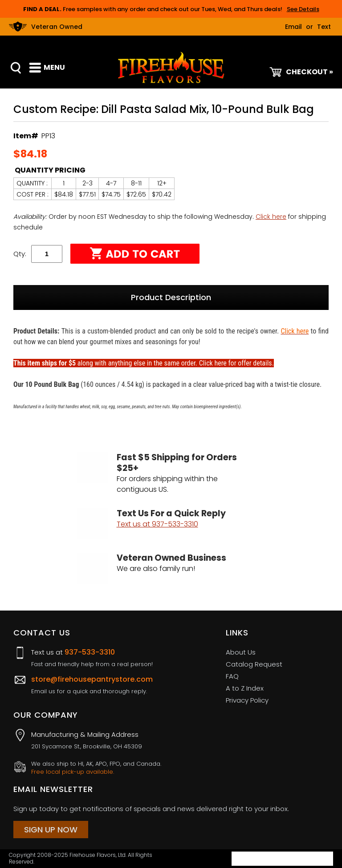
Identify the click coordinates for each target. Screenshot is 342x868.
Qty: (20, 254)
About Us (241, 652)
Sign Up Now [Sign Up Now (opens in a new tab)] (51, 830)
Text (324, 27)
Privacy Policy (247, 700)
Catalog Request (254, 664)
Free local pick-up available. (73, 772)
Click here (271, 217)
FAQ (232, 676)
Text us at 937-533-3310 (157, 524)
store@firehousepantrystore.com (92, 679)
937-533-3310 (90, 652)
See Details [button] (303, 9)
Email (293, 27)
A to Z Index (245, 688)
